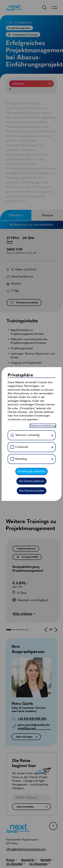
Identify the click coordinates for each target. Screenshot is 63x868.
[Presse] (12, 860)
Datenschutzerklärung (43, 257)
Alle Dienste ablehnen (31, 312)
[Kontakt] (47, 860)
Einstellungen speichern (31, 302)
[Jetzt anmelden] (31, 807)
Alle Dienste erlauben (32, 322)
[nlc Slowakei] (16, 864)
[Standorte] (29, 860)
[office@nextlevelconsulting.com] (26, 849)
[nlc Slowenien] (40, 864)
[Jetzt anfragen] (26, 737)
